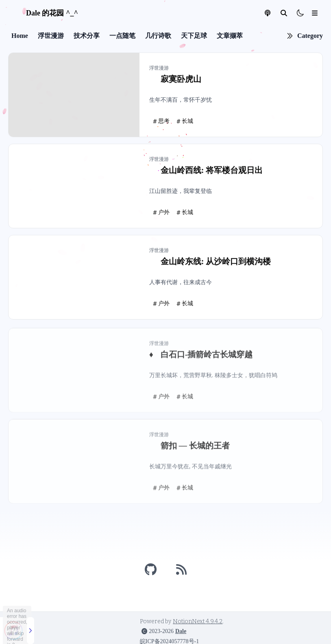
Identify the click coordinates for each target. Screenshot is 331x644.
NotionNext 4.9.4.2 (198, 621)
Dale (181, 631)
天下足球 (194, 37)
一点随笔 (122, 37)
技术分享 (87, 37)
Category (310, 37)
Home (20, 37)
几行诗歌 (158, 37)
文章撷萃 (230, 37)
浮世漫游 (51, 37)
